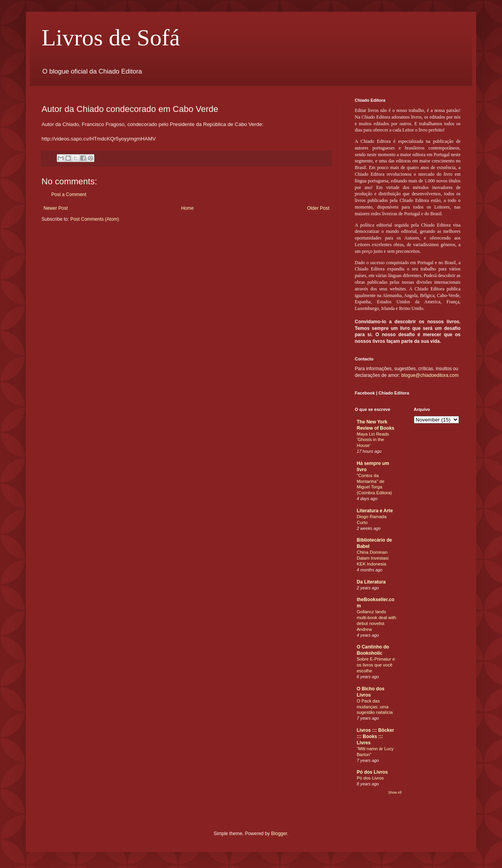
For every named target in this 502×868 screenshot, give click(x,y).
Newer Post (56, 208)
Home (188, 208)
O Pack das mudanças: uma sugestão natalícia (375, 707)
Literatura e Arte (375, 511)
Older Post (318, 208)
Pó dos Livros (372, 772)
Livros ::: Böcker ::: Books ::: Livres (375, 737)
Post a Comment (69, 194)
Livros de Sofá (111, 38)
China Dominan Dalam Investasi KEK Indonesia (373, 558)
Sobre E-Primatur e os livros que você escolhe (376, 665)
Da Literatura (371, 582)
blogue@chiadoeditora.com (430, 375)
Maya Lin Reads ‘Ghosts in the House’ (373, 440)
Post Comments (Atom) (95, 219)
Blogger (279, 834)
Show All (395, 792)
